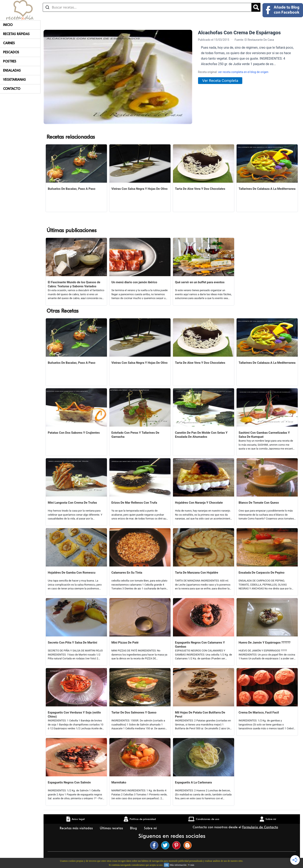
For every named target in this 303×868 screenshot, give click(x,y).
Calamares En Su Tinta (127, 573)
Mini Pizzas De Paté (125, 643)
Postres (10, 61)
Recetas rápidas (16, 34)
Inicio (8, 25)
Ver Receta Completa (220, 81)
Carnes (9, 43)
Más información (178, 865)
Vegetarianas (14, 80)
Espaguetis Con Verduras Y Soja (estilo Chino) (74, 715)
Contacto (12, 89)
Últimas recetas (112, 828)
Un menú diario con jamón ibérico (134, 282)
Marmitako (119, 782)
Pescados (11, 52)
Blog (134, 828)
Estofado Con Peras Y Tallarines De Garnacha (135, 435)
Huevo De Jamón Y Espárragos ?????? (265, 643)
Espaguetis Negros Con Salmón (69, 782)
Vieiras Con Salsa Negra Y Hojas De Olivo (139, 189)
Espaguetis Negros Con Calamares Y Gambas (200, 645)
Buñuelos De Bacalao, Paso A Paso (72, 189)
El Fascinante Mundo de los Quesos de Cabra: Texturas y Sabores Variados (74, 284)
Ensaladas (12, 71)
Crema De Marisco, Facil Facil (259, 712)
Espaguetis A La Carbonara (193, 782)
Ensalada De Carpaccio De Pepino (261, 573)
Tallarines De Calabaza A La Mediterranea (267, 189)
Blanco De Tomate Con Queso (259, 503)
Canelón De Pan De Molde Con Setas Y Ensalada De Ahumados (201, 435)
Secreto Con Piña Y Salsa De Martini (73, 643)
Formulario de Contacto (260, 827)
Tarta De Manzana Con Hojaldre (197, 573)
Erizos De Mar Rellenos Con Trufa (134, 503)
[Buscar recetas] (147, 7)
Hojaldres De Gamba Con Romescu (72, 573)
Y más (191, 865)
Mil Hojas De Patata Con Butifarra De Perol (200, 715)
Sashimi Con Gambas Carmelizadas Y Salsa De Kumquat (264, 435)
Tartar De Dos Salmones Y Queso (134, 712)
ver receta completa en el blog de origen (243, 72)
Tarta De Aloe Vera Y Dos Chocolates (200, 189)
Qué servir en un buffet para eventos (200, 282)
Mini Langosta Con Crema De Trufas (72, 503)
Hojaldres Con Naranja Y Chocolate (199, 503)
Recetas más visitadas (77, 828)
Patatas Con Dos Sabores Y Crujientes (74, 433)
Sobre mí (151, 828)
